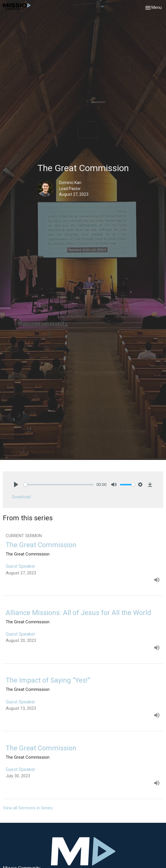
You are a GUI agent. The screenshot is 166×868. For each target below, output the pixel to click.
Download (21, 497)
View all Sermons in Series (28, 808)
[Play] (16, 485)
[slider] (59, 485)
